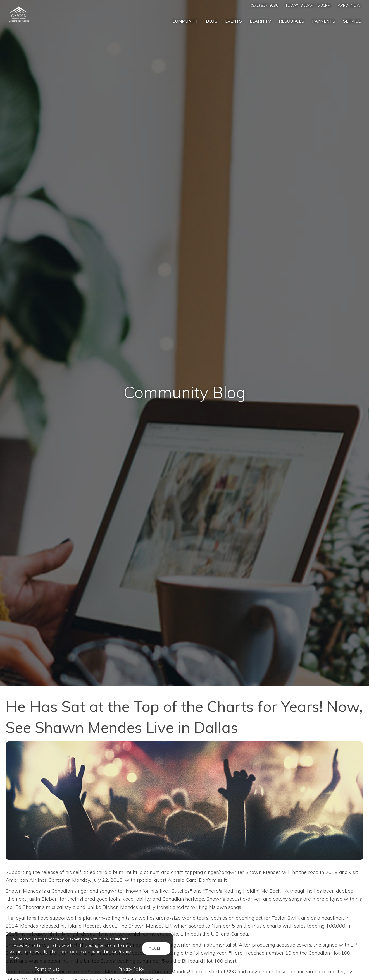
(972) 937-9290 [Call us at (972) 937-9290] (264, 5)
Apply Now (349, 5)
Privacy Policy (131, 969)
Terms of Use (47, 969)
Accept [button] (156, 948)
